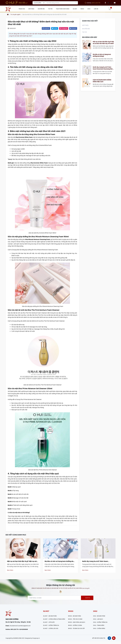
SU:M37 (75, 9)
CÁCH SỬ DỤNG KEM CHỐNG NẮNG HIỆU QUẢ (102, 82)
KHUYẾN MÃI (42, 9)
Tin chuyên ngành (15, 16)
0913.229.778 (93, 3)
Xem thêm (10, 572)
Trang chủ (24, 9)
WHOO (82, 9)
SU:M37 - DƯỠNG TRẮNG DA (51, 627)
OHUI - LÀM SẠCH (98, 621)
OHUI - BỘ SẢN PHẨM (99, 618)
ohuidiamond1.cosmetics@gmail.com (20, 628)
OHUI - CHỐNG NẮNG (99, 630)
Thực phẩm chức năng (63, 9)
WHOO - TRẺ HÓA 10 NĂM (75, 621)
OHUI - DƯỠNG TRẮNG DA (100, 624)
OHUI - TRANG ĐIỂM (99, 627)
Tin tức (51, 9)
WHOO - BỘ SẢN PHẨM (75, 618)
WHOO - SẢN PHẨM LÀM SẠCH (77, 624)
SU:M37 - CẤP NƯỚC (49, 624)
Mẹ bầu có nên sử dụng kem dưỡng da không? (102, 57)
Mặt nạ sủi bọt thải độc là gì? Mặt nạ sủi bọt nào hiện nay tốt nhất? (103, 44)
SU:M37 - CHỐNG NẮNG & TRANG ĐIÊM (54, 621)
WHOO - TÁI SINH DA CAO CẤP (76, 630)
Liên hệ (95, 9)
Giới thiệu (33, 9)
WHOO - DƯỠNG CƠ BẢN (75, 627)
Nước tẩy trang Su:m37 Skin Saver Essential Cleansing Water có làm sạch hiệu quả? (103, 69)
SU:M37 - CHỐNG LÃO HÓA (51, 630)
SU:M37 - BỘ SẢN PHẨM (50, 618)
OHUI (88, 9)
